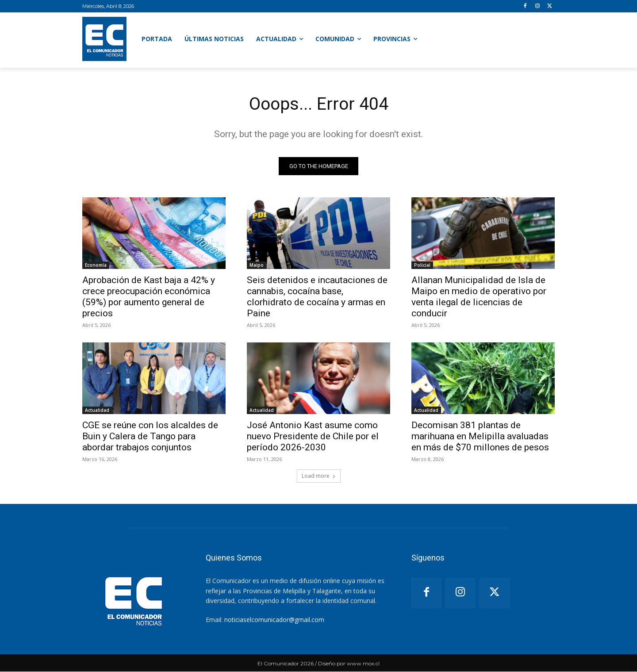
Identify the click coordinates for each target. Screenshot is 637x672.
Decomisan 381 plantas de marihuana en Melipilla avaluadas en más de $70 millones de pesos (480, 437)
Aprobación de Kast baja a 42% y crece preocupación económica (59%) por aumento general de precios (149, 297)
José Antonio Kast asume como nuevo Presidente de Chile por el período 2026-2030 (313, 437)
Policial (422, 265)
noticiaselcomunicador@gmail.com (274, 620)
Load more (319, 476)
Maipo (257, 265)
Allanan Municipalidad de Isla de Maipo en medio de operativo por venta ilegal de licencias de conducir (479, 297)
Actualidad (97, 411)
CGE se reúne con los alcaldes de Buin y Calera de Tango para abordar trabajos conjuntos (150, 437)
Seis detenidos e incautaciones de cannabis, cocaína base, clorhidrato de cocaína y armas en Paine (317, 297)
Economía (96, 265)
